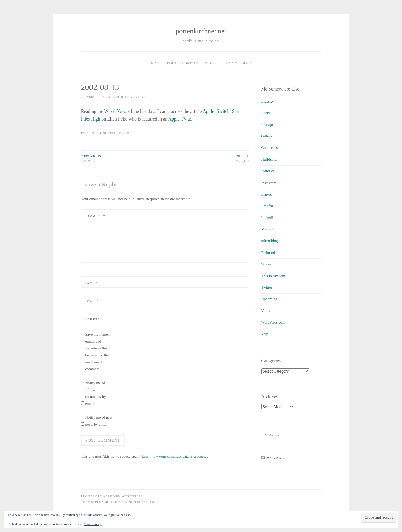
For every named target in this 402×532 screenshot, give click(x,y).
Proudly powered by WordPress (112, 496)
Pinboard (268, 253)
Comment (95, 216)
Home (155, 63)
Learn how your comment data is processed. (175, 456)
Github (266, 136)
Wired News (116, 111)
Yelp (265, 334)
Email (92, 301)
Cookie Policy (93, 524)
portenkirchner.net (201, 31)
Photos (211, 63)
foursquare (269, 125)
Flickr (266, 113)
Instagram (269, 183)
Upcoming (269, 299)
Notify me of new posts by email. (99, 421)
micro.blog (269, 241)
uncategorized (115, 133)
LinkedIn (268, 218)
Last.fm (267, 206)
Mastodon (269, 229)
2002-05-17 (123, 158)
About (171, 63)
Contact (190, 63)
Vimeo (266, 311)
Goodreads (269, 148)
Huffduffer (269, 159)
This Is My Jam (273, 276)
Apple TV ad (180, 119)
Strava (266, 264)
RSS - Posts (272, 458)
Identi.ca (268, 171)
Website (92, 319)
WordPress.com (273, 322)
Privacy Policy (238, 63)
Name (91, 283)
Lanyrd (267, 194)
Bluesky (267, 101)
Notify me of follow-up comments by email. (95, 393)
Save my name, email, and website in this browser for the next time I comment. (97, 352)
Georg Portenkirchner (126, 97)
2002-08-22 (207, 158)
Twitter (267, 287)
